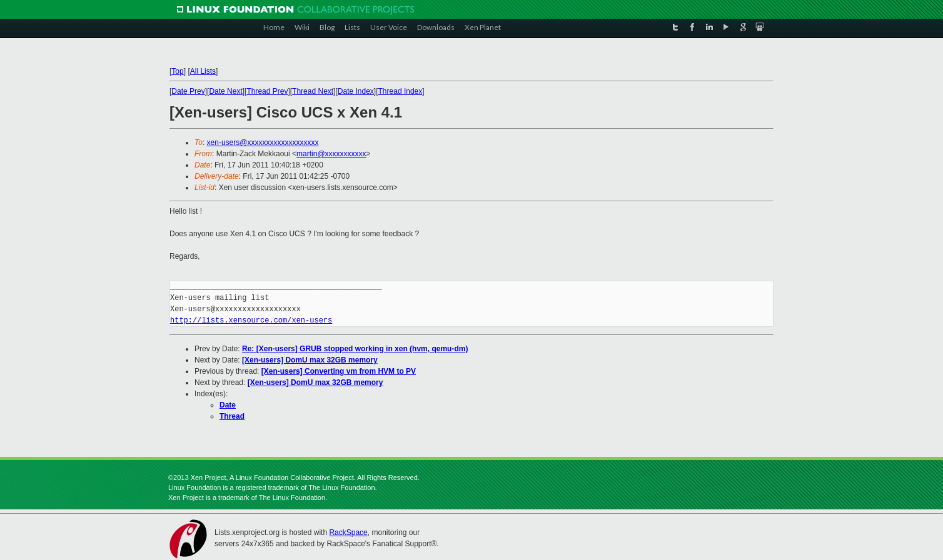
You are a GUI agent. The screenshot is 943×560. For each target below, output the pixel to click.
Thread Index (401, 91)
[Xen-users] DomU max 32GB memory (310, 360)
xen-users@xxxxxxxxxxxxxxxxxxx (263, 142)
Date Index (356, 91)
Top (177, 71)
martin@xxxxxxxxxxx (331, 154)
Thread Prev (267, 91)
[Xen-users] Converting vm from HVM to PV (339, 371)
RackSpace (348, 532)
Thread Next (313, 91)
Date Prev (188, 91)
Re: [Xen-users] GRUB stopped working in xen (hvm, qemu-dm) (355, 349)
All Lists (203, 71)
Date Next (225, 91)
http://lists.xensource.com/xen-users (251, 320)
